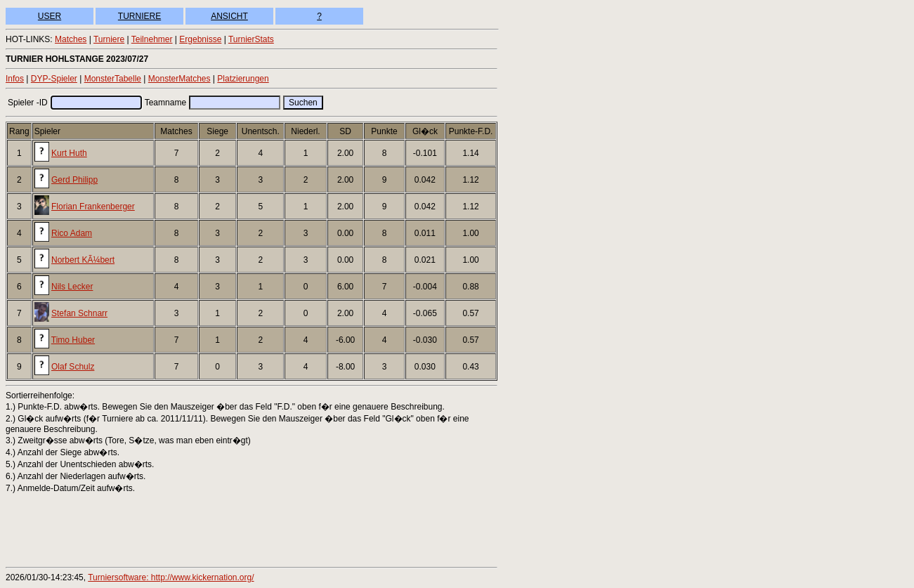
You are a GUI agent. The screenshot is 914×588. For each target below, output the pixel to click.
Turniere (109, 39)
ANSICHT (229, 16)
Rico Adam (72, 233)
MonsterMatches (179, 79)
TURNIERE (139, 16)
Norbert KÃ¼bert (83, 260)
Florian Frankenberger (93, 207)
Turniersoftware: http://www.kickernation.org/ (171, 577)
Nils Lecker (72, 287)
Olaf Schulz (73, 367)
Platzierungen (243, 79)
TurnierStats (251, 39)
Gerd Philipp (74, 180)
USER (50, 16)
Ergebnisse (200, 39)
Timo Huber (73, 340)
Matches (71, 39)
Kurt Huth (69, 153)
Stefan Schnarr (79, 313)
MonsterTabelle (113, 79)
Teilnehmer (152, 39)
